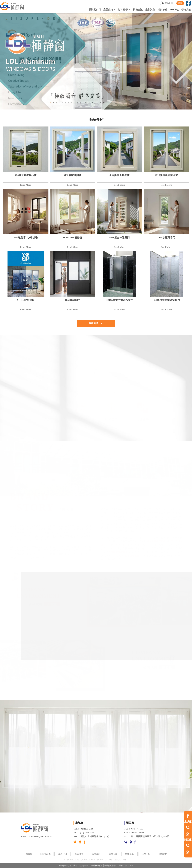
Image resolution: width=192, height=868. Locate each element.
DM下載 (174, 10)
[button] (93, 865)
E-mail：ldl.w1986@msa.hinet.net (37, 836)
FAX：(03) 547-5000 (134, 833)
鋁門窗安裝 (69, 860)
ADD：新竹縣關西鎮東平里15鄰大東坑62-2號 (147, 836)
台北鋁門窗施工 (121, 860)
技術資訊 (138, 10)
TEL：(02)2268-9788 (83, 829)
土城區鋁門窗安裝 (96, 860)
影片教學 (123, 10)
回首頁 (29, 854)
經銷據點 (162, 10)
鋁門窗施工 (109, 860)
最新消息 (150, 10)
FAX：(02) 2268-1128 (84, 833)
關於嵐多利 (95, 10)
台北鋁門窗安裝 (81, 860)
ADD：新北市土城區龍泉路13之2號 (91, 836)
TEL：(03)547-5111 (133, 829)
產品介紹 (108, 10)
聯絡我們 (186, 10)
